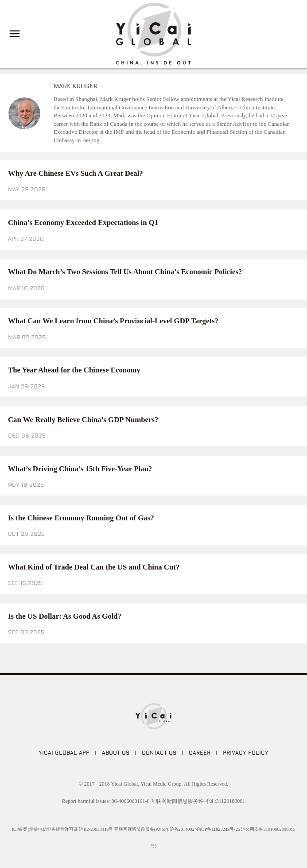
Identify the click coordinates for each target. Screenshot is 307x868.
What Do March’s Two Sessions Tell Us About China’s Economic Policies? (125, 272)
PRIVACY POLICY (246, 752)
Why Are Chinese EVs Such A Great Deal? (76, 173)
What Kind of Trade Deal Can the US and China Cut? (94, 567)
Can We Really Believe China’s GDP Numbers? (83, 420)
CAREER (200, 752)
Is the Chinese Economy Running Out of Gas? (81, 518)
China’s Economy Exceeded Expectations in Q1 (83, 223)
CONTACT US (159, 752)
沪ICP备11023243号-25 (218, 829)
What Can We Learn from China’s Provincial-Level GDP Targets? (113, 321)
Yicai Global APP (64, 752)
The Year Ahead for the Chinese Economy (74, 370)
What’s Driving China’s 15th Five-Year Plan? (80, 469)
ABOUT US (116, 752)
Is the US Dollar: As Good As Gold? (65, 616)
